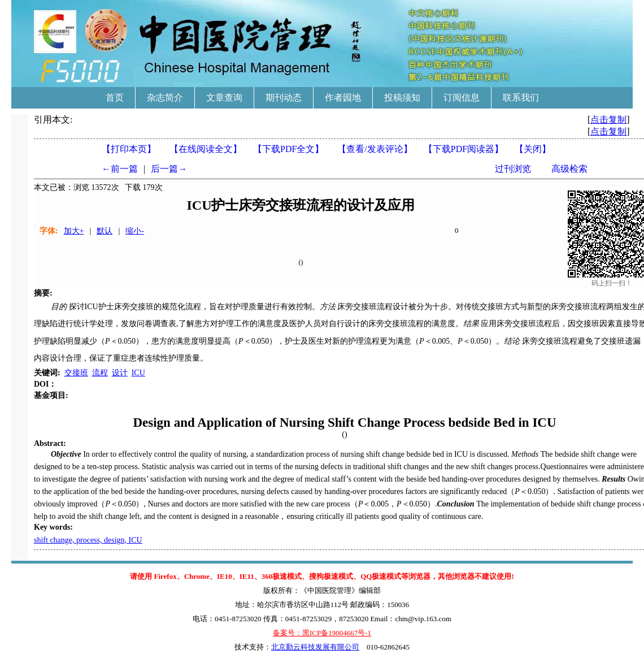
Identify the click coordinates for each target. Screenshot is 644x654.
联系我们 (521, 98)
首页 (115, 98)
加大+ (74, 231)
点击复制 (608, 120)
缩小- (135, 231)
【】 (375, 149)
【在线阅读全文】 (206, 149)
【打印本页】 (129, 149)
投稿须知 (402, 98)
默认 (105, 231)
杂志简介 (165, 98)
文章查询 (224, 98)
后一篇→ (169, 169)
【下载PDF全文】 (288, 149)
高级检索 (569, 169)
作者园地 (343, 98)
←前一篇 (120, 169)
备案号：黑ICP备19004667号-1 (322, 633)
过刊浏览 (513, 169)
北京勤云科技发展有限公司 (315, 647)
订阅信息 (462, 98)
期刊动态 (284, 98)
